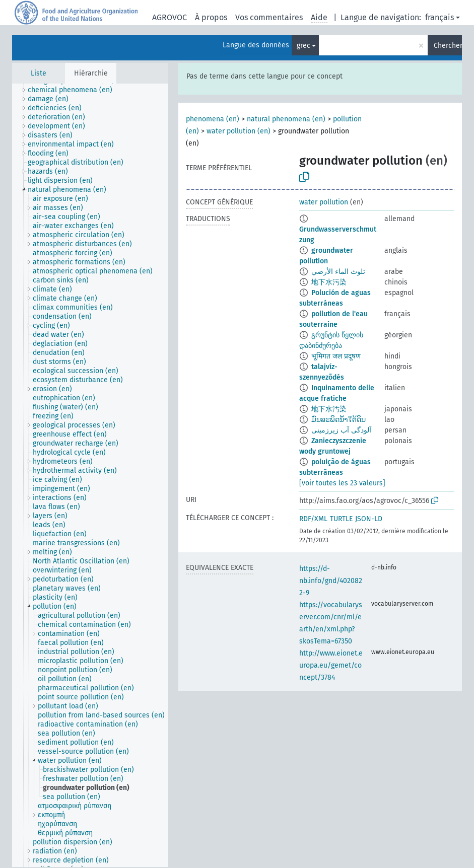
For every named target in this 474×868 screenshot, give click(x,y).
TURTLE (341, 519)
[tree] (90, 475)
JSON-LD (369, 519)
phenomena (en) (213, 119)
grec (303, 46)
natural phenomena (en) (286, 119)
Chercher (448, 46)
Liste (39, 73)
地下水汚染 (329, 409)
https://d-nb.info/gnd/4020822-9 (331, 581)
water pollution (324, 202)
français (439, 17)
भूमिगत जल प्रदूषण (336, 356)
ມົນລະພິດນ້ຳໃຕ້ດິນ (338, 420)
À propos (211, 17)
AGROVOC (170, 17)
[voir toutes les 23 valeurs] (342, 483)
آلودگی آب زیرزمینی (341, 430)
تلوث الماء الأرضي (338, 272)
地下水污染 (329, 282)
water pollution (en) (239, 131)
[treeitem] (74, 90)
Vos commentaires (269, 17)
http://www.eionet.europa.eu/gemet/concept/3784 (331, 665)
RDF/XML (313, 519)
